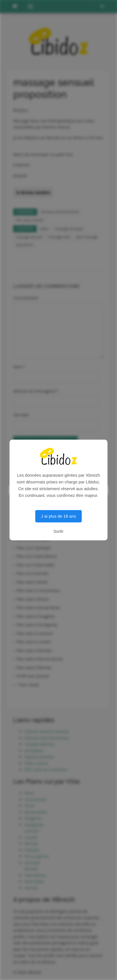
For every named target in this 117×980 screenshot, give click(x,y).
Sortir (59, 531)
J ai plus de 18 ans (58, 516)
